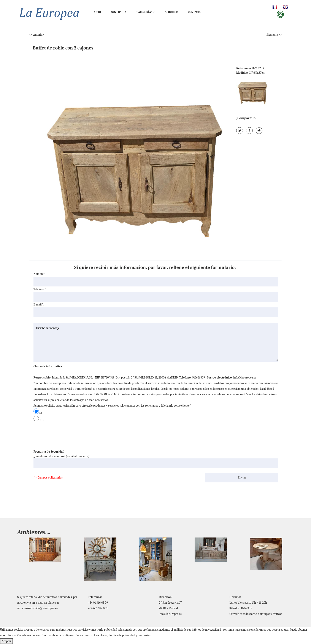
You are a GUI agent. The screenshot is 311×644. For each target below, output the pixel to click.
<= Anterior (36, 35)
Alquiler (171, 12)
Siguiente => (274, 35)
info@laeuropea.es (170, 614)
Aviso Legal (101, 635)
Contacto (195, 12)
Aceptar (6, 641)
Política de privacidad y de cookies (130, 635)
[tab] (254, 91)
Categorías (146, 12)
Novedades (119, 12)
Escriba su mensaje (156, 342)
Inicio (97, 12)
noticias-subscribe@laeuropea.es (37, 608)
